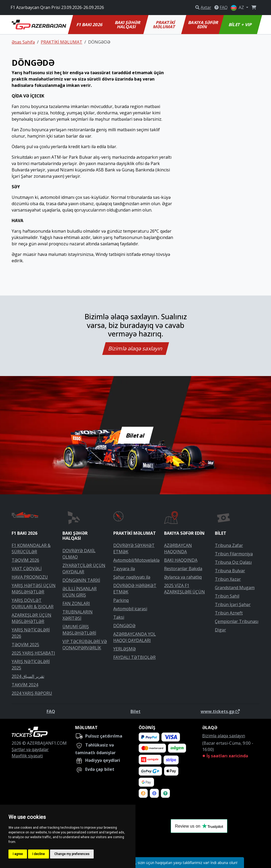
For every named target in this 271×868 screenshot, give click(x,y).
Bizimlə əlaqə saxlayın (135, 348)
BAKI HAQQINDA (181, 560)
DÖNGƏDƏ (124, 626)
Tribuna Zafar (229, 545)
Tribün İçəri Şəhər (233, 604)
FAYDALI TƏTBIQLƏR (134, 657)
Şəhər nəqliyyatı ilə (132, 577)
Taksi (119, 617)
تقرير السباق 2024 (28, 676)
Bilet (135, 711)
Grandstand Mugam (235, 588)
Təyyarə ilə (124, 569)
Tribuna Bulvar (230, 571)
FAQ (51, 711)
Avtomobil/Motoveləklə (136, 560)
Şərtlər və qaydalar (30, 749)
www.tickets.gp (220, 711)
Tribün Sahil (227, 596)
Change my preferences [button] (72, 854)
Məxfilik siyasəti (27, 756)
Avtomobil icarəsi (130, 609)
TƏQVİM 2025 (25, 645)
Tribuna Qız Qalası (233, 562)
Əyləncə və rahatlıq (183, 577)
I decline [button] (39, 854)
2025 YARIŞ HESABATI (33, 653)
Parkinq (121, 600)
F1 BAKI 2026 (89, 25)
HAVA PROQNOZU (30, 577)
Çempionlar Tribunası (237, 621)
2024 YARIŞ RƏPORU (32, 693)
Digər (220, 630)
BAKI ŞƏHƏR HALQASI (128, 25)
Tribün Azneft (229, 613)
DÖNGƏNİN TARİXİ (81, 580)
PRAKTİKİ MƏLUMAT (164, 25)
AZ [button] (238, 8)
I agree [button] (18, 854)
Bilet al (136, 435)
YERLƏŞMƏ (125, 649)
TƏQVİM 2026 (25, 560)
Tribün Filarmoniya (234, 554)
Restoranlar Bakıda (183, 569)
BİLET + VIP (240, 25)
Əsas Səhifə (23, 42)
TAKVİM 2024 (25, 685)
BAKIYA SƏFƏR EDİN (203, 25)
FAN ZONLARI (76, 603)
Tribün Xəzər (228, 579)
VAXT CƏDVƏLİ (27, 569)
